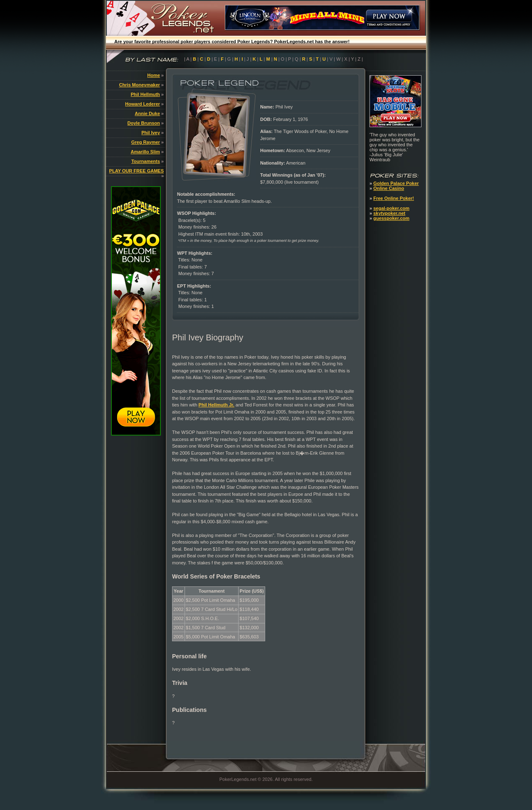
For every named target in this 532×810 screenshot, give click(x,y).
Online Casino (389, 188)
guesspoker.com (391, 218)
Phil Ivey (151, 133)
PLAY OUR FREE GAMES (137, 171)
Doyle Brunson (144, 123)
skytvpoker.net (389, 213)
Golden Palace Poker (396, 183)
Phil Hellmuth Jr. (217, 405)
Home (154, 75)
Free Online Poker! (394, 198)
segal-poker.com (391, 208)
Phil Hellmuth (145, 94)
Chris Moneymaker (139, 85)
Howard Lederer (143, 104)
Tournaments (146, 161)
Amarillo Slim (145, 152)
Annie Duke (147, 113)
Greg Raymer (146, 142)
